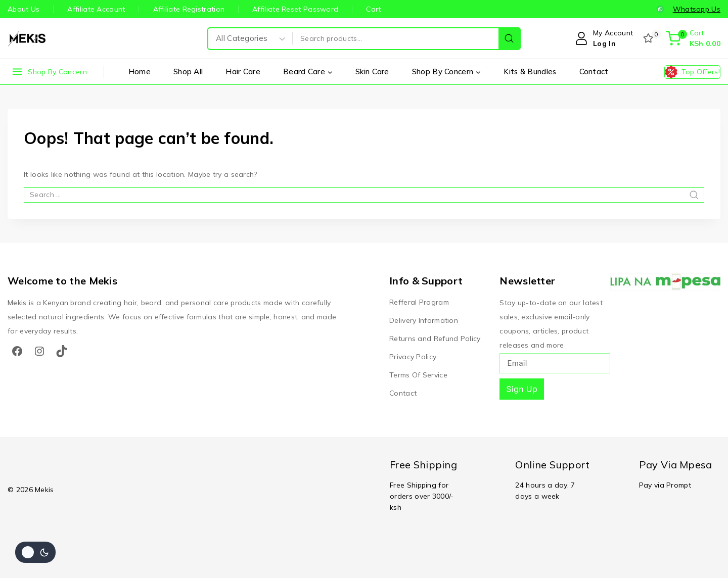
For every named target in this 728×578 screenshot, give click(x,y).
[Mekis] (28, 38)
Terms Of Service (418, 375)
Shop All (188, 71)
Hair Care (243, 71)
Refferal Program (419, 302)
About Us (24, 9)
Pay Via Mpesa (676, 465)
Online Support (552, 465)
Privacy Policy (413, 357)
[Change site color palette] (35, 552)
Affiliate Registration (189, 9)
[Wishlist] (649, 38)
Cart (373, 9)
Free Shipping (423, 465)
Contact (594, 71)
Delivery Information (424, 320)
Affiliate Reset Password (295, 9)
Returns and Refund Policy (435, 339)
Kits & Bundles (530, 71)
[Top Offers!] (692, 72)
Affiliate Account (96, 9)
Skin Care (372, 71)
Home (140, 71)
